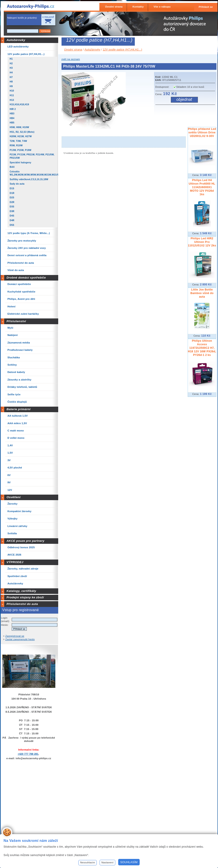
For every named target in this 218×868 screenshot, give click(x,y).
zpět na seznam (71, 59)
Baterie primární (18, 409)
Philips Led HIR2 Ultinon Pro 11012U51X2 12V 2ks (202, 242)
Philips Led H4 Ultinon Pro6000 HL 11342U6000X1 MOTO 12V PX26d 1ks (202, 187)
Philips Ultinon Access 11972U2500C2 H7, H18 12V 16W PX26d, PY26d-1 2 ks (202, 348)
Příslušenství (16, 321)
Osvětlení (14, 497)
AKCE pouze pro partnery (25, 541)
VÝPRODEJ (15, 562)
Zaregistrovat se (15, 636)
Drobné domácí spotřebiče (26, 278)
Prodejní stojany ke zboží (25, 597)
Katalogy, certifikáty (21, 591)
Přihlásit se (206, 7)
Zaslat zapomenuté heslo (20, 639)
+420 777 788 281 (28, 754)
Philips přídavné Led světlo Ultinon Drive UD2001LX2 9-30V (202, 133)
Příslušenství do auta (22, 604)
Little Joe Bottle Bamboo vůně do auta (202, 293)
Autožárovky (16, 40)
